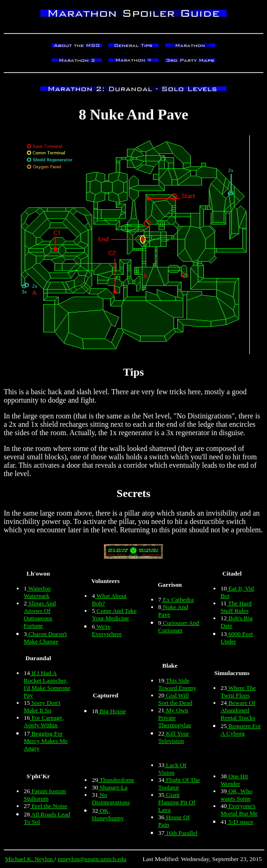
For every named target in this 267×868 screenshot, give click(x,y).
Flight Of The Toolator (179, 784)
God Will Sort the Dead (175, 699)
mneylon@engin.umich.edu (92, 859)
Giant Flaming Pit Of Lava (177, 802)
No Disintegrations (110, 798)
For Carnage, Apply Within (44, 721)
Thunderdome (116, 780)
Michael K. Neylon (30, 859)
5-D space (240, 822)
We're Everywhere (107, 630)
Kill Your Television (174, 737)
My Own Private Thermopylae (175, 718)
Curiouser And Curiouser (179, 626)
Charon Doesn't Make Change (45, 638)
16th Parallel (181, 833)
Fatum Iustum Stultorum (45, 795)
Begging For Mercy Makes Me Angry (46, 741)
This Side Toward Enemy (177, 684)
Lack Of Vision (172, 769)
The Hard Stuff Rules (236, 607)
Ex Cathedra (178, 600)
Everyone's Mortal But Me (239, 810)
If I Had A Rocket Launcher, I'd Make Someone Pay (47, 684)
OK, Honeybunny (108, 814)
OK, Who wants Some (236, 795)
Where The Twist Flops (238, 692)
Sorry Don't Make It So (42, 706)
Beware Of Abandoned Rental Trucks (238, 710)
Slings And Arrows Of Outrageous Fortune (40, 614)
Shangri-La (113, 787)
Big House (112, 711)
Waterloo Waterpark (37, 592)
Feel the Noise (48, 806)
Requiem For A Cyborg (241, 730)
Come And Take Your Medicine (114, 614)
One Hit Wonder (234, 780)
